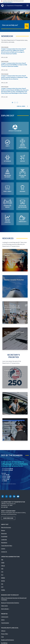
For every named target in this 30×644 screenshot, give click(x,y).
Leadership (4, 540)
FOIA (2, 637)
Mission (3, 530)
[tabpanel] (15, 73)
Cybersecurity (5, 617)
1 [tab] (12, 103)
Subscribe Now (8, 518)
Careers (3, 549)
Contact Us (4, 552)
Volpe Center (4, 606)
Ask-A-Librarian (6, 609)
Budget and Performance (8, 640)
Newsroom (4, 533)
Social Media (4, 536)
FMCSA (3, 566)
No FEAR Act (4, 643)
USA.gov (3, 631)
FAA (2, 560)
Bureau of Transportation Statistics (10, 603)
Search (27, 26)
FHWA (3, 563)
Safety (3, 620)
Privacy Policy (5, 634)
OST (2, 587)
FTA (2, 572)
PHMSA (3, 590)
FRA (2, 569)
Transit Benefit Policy (7, 546)
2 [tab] (15, 103)
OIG (2, 584)
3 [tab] (17, 103)
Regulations (4, 543)
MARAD (3, 578)
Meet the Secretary (6, 527)
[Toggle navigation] (28, 5)
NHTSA (3, 581)
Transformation (5, 623)
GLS (2, 575)
